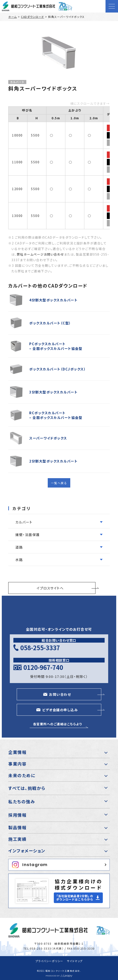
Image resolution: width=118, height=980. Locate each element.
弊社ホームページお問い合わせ (40, 254)
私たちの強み (22, 801)
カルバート (17, 82)
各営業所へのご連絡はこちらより (58, 724)
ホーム (13, 17)
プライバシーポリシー (49, 961)
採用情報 (17, 815)
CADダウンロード (33, 17)
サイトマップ (75, 961)
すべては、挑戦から (27, 788)
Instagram (30, 865)
